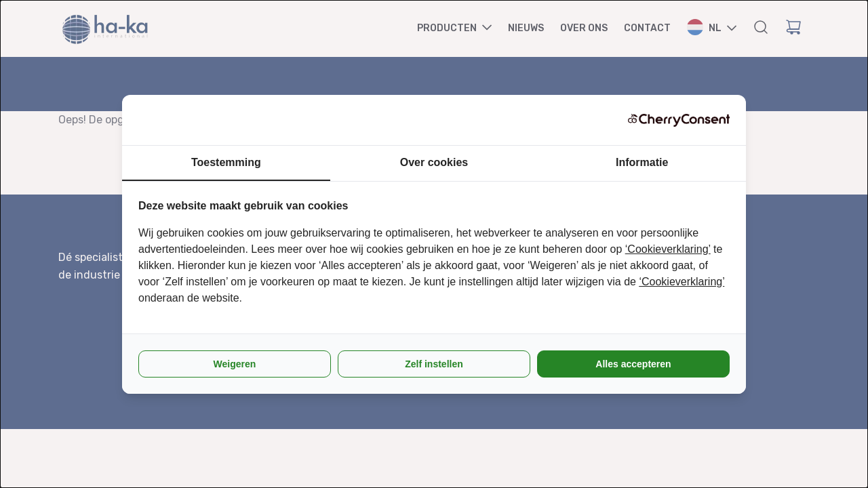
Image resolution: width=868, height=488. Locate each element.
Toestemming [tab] (226, 162)
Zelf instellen (434, 364)
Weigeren (235, 364)
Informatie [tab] (642, 162)
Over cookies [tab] (434, 162)
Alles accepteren (633, 364)
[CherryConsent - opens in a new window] (679, 120)
